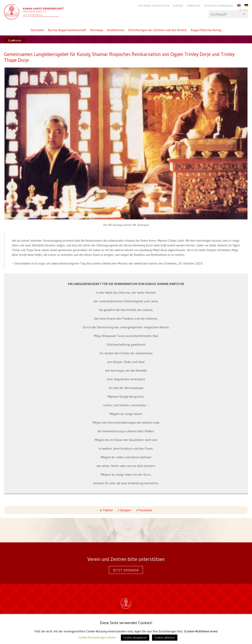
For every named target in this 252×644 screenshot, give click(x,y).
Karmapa (97, 30)
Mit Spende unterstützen (154, 6)
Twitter (108, 510)
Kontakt (178, 6)
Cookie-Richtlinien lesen (201, 631)
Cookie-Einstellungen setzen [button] (97, 637)
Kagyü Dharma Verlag (206, 30)
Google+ (126, 510)
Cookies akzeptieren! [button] (135, 638)
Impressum (194, 6)
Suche (228, 14)
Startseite (37, 30)
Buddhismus (116, 30)
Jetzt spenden (126, 570)
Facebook (145, 510)
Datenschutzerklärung (219, 6)
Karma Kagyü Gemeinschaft (67, 30)
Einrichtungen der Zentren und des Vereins (158, 30)
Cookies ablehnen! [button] (165, 638)
